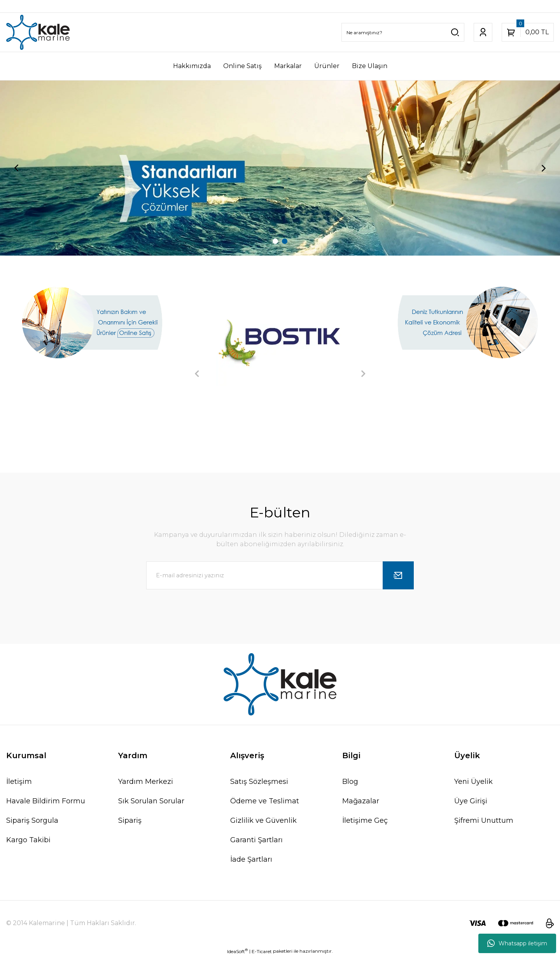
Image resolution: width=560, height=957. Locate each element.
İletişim (19, 782)
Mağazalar (361, 801)
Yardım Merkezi (146, 782)
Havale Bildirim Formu (46, 801)
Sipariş (130, 820)
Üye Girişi (471, 801)
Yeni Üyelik (473, 782)
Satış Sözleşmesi (259, 782)
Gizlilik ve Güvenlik (263, 820)
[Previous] (16, 168)
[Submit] (398, 575)
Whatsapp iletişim (517, 943)
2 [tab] (285, 241)
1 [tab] (275, 241)
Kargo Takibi (28, 840)
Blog (350, 782)
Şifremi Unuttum (484, 820)
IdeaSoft (237, 951)
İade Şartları (251, 859)
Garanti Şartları (256, 840)
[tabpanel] (280, 168)
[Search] (403, 32)
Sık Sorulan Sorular (151, 801)
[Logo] (38, 32)
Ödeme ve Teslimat (265, 801)
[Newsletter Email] (280, 575)
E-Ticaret (262, 951)
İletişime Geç (365, 820)
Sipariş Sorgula (32, 820)
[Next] (544, 168)
